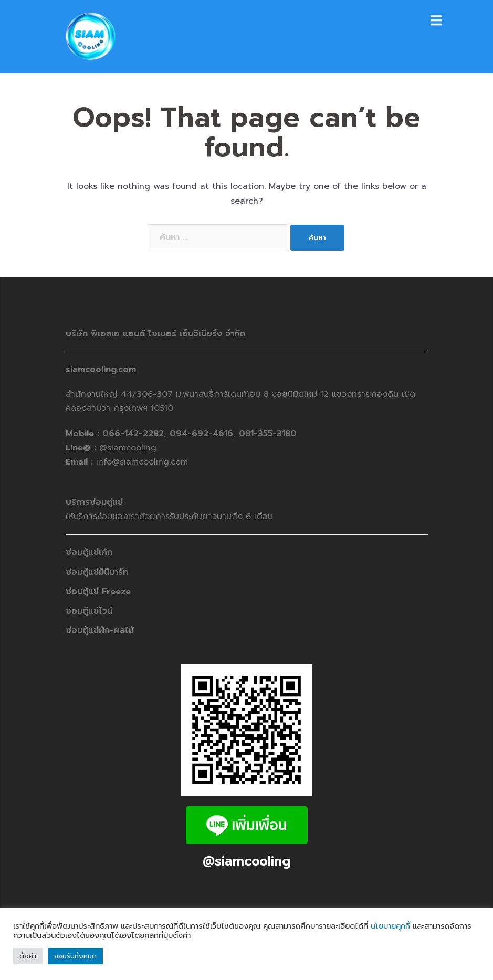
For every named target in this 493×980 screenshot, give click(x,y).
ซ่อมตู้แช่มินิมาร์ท (97, 572)
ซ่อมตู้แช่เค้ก (89, 552)
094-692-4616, (203, 434)
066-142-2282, (136, 434)
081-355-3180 (268, 434)
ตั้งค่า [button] (28, 956)
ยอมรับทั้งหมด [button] (75, 956)
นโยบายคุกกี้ (390, 926)
